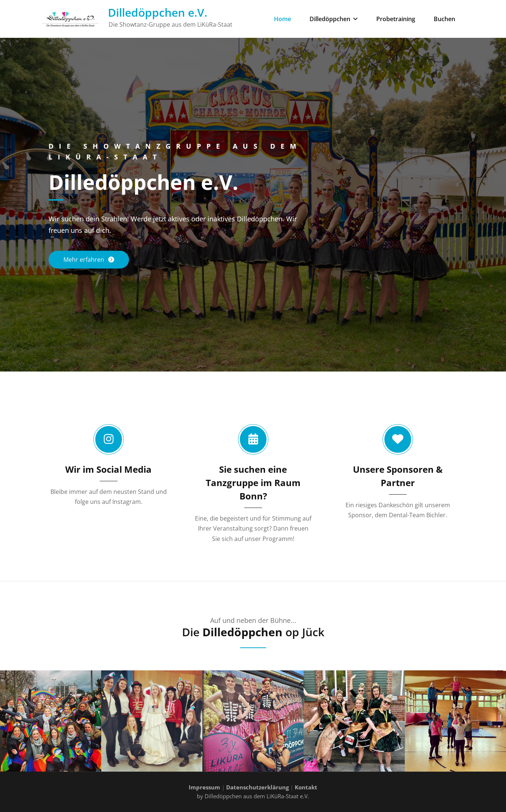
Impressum (204, 787)
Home (282, 19)
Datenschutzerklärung (257, 787)
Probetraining (396, 19)
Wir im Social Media (108, 469)
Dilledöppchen (334, 19)
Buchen (444, 19)
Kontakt (306, 787)
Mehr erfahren (85, 260)
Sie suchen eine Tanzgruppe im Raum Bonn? (253, 483)
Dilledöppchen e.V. (158, 12)
